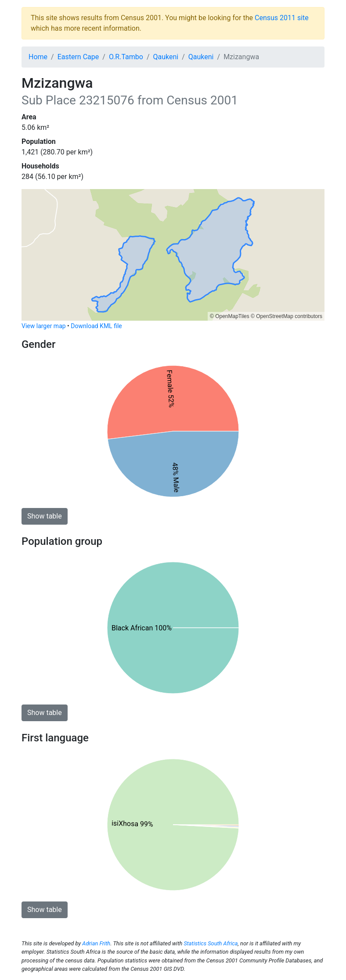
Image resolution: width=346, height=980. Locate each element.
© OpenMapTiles (230, 316)
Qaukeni (166, 57)
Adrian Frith (96, 943)
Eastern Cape (78, 57)
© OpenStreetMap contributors (287, 316)
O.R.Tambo (126, 57)
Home (38, 57)
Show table (45, 516)
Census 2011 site (282, 18)
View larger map (44, 326)
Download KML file (96, 326)
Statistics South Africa (211, 943)
